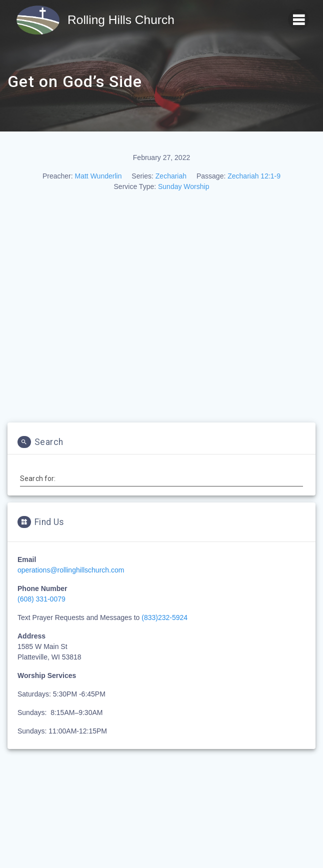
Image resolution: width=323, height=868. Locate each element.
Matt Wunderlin (98, 176)
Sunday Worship (183, 186)
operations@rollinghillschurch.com (71, 570)
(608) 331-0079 (41, 599)
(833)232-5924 (164, 617)
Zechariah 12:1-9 (254, 176)
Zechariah (171, 176)
